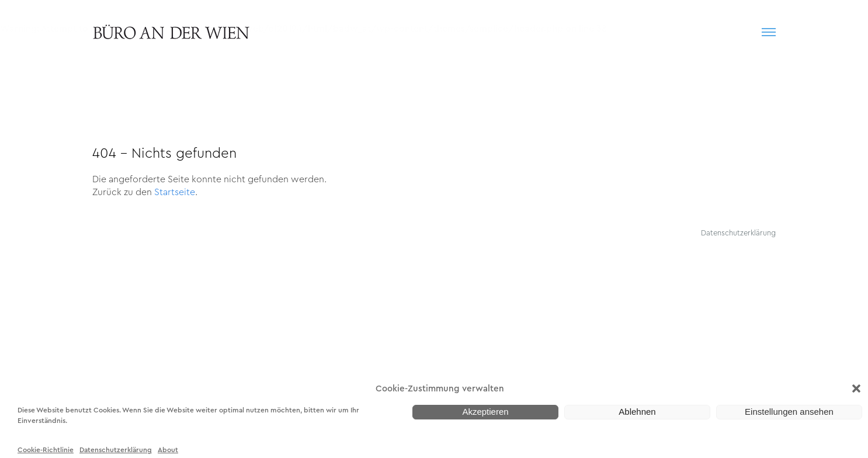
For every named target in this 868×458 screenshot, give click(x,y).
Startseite (175, 192)
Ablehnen (637, 412)
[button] (856, 388)
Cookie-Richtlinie (46, 446)
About (168, 446)
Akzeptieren (485, 412)
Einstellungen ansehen (789, 412)
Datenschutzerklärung (116, 446)
